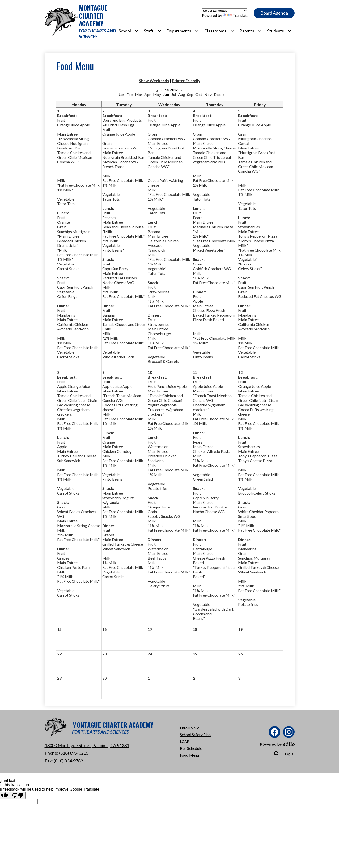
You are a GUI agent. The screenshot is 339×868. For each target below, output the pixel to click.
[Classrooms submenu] (219, 31)
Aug (182, 94)
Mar (139, 94)
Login (283, 754)
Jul (174, 94)
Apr (148, 94)
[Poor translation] (18, 795)
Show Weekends (154, 80)
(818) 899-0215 (74, 753)
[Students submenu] (279, 31)
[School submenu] (129, 31)
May (157, 94)
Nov (208, 94)
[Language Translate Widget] (225, 11)
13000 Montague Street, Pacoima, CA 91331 (87, 745)
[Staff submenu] (153, 31)
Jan (121, 94)
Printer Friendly (186, 80)
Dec (217, 94)
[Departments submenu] (183, 31)
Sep (190, 94)
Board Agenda (274, 13)
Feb (130, 94)
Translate (236, 15)
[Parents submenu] (251, 31)
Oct (199, 94)
